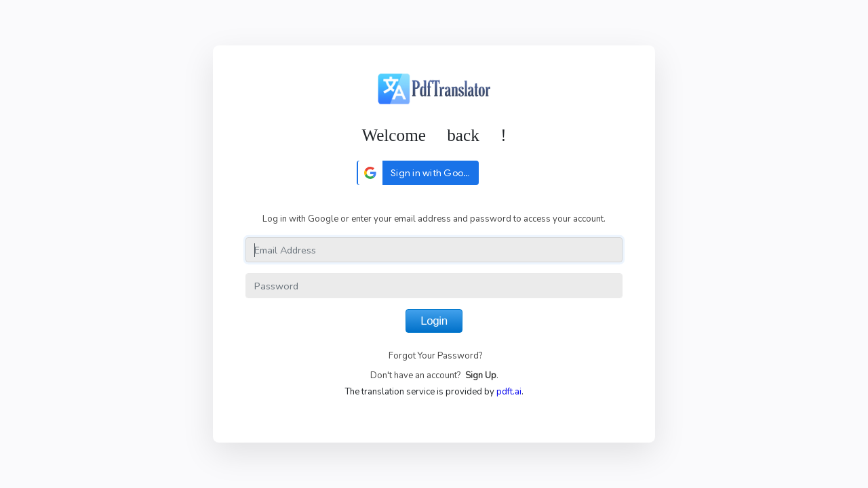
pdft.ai (509, 392)
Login (434, 321)
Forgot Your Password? (435, 356)
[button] (418, 173)
